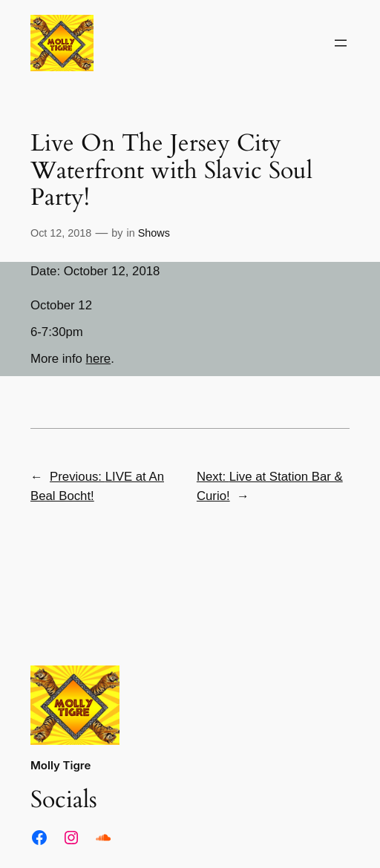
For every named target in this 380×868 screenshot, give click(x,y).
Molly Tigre (60, 765)
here (99, 359)
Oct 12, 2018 (61, 233)
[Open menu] (341, 43)
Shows (154, 233)
